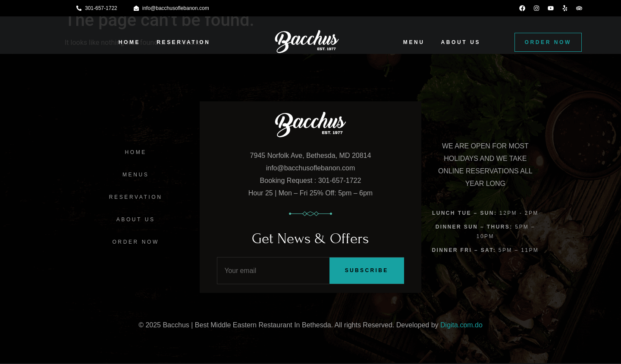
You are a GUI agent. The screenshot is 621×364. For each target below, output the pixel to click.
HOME (129, 42)
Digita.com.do (461, 325)
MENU (414, 42)
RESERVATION (183, 42)
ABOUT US (461, 42)
